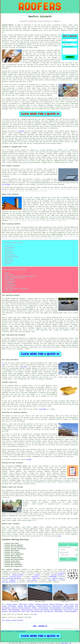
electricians (37, 578)
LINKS (59, 13)
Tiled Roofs (23, 604)
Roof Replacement (55, 608)
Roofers (31, 604)
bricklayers (62, 573)
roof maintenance (25, 468)
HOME (55, 13)
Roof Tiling (69, 604)
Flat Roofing (48, 611)
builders (37, 575)
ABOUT (63, 13)
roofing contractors (36, 138)
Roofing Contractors (56, 604)
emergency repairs (15, 475)
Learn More (64, 643)
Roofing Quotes (12, 604)
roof (29, 29)
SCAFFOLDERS (53, 577)
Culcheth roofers (21, 466)
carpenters (35, 577)
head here (24, 367)
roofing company (69, 227)
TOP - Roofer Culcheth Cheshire (13, 620)
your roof (28, 52)
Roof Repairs (45, 610)
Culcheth (21, 131)
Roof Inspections (30, 606)
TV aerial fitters (15, 577)
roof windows (6, 185)
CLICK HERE (43, 409)
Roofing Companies (25, 608)
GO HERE (29, 459)
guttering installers (9, 582)
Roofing (4, 131)
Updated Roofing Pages (21, 631)
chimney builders (18, 575)
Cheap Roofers (59, 611)
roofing (75, 140)
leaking (36, 234)
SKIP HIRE (52, 580)
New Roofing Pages (10, 631)
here (60, 536)
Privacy (77, 631)
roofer (73, 27)
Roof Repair (12, 606)
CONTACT (68, 13)
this (3, 365)
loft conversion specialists (12, 578)
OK (70, 643)
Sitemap (3, 631)
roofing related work (54, 480)
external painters (57, 575)
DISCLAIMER (75, 13)
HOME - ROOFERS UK (40, 626)
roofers (23, 573)
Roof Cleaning (43, 608)
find (7, 527)
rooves (52, 85)
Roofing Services (42, 604)
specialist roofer (37, 42)
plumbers (12, 580)
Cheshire (75, 480)
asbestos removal (58, 578)
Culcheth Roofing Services (15, 540)
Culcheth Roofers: (8, 25)
